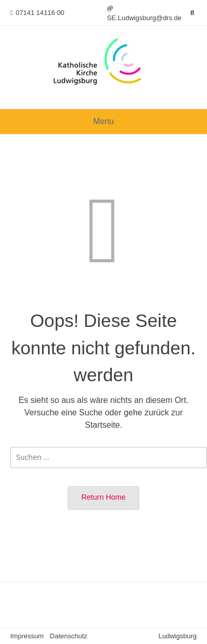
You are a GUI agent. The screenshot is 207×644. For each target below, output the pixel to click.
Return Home (103, 497)
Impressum (27, 636)
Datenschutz (68, 636)
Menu (103, 121)
